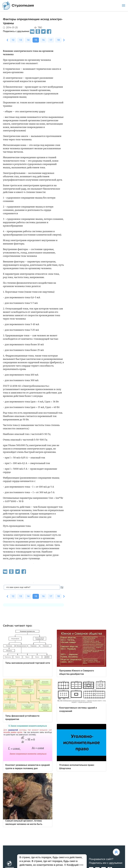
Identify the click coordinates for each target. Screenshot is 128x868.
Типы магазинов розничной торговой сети (28, 663)
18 (58, 40)
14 (28, 40)
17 (51, 40)
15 (36, 40)
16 (43, 40)
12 (13, 40)
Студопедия (18, 6)
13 (21, 40)
